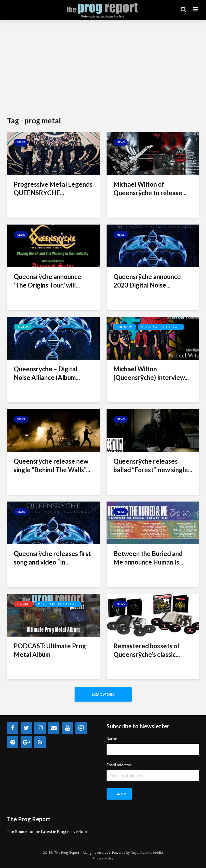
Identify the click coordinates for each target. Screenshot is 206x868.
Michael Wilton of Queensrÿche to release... (150, 189)
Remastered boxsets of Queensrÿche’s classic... (147, 650)
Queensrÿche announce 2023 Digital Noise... (147, 281)
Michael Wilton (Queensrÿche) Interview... (151, 373)
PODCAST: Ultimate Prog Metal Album (50, 650)
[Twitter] (26, 728)
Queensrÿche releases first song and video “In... (52, 558)
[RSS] (40, 742)
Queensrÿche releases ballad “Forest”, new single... (153, 465)
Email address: (119, 765)
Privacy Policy (103, 858)
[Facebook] (13, 728)
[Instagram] (40, 728)
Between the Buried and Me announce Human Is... (148, 558)
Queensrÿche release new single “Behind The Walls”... (52, 465)
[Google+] (26, 742)
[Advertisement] (103, 68)
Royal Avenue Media (147, 852)
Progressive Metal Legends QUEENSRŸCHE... (53, 189)
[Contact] (54, 728)
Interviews (125, 327)
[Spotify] (13, 742)
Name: (112, 739)
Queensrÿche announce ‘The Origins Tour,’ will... (47, 281)
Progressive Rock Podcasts (161, 327)
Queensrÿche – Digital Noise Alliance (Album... (47, 373)
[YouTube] (67, 728)
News (21, 142)
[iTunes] (81, 728)
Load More (103, 694)
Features (24, 604)
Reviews (23, 327)
